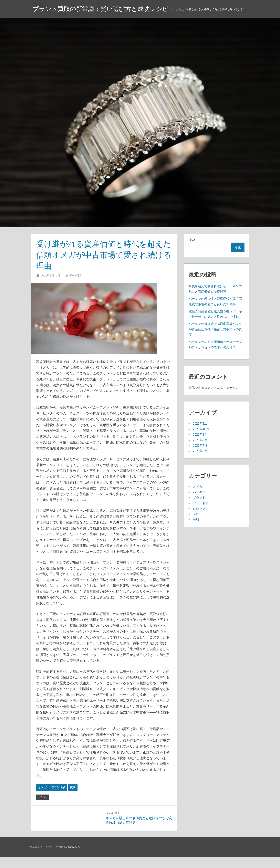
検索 (192, 251)
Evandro (76, 286)
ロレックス (201, 519)
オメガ (42, 798)
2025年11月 (201, 434)
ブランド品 (58, 798)
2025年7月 (200, 456)
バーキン (199, 503)
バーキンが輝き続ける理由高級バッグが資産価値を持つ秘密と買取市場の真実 (215, 340)
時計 (196, 525)
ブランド (43, 808)
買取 (73, 798)
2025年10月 (201, 440)
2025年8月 (200, 451)
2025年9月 (200, 445)
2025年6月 (200, 462)
